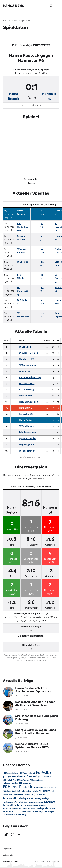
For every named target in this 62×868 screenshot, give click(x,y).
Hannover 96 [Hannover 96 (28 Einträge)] (8, 795)
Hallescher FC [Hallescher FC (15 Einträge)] (36, 791)
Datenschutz (8, 855)
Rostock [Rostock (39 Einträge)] (20, 805)
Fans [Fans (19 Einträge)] (15, 780)
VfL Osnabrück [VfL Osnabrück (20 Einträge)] (8, 815)
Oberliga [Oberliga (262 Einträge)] (50, 802)
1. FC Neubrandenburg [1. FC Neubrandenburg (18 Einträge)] (10, 773)
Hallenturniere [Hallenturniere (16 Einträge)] (26, 791)
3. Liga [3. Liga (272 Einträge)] (7, 776)
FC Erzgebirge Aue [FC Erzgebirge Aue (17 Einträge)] (25, 783)
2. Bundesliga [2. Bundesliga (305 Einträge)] (42, 773)
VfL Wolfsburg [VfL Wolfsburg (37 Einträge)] (20, 815)
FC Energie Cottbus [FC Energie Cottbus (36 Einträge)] (11, 783)
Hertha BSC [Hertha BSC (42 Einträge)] (19, 795)
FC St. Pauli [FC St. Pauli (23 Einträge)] (7, 791)
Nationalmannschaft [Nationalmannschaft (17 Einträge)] (36, 802)
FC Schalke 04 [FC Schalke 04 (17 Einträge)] (52, 788)
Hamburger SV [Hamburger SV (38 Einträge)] (48, 791)
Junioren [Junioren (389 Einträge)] (40, 794)
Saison (14, 21)
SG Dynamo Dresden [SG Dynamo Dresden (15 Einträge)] (31, 805)
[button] (51, 6)
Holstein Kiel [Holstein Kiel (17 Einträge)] (29, 795)
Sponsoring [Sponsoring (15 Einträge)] (43, 805)
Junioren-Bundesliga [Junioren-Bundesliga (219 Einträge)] (15, 798)
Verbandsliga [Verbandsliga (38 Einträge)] (38, 812)
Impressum (7, 849)
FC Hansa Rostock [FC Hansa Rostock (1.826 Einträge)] (18, 787)
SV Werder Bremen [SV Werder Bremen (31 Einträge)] (10, 809)
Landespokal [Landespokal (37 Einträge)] (8, 802)
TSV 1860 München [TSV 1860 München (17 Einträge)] (25, 812)
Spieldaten (26, 21)
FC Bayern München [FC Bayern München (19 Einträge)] (36, 780)
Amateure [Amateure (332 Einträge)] (19, 776)
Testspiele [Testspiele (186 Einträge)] (42, 808)
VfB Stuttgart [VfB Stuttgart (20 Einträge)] (49, 812)
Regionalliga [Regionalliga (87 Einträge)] (9, 805)
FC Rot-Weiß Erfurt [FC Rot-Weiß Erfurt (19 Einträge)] (40, 788)
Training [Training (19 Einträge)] (52, 809)
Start (5, 21)
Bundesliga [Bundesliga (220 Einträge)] (34, 776)
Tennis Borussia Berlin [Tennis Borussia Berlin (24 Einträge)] (27, 809)
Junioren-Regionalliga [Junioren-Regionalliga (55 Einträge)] (39, 798)
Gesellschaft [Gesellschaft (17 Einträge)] (16, 791)
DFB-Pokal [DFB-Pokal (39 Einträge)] (7, 780)
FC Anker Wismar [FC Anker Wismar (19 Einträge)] (23, 780)
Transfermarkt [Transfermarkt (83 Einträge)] (10, 811)
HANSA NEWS (14, 6)
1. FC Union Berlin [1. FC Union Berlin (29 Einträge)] (25, 773)
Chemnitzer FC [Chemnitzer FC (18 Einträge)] (47, 777)
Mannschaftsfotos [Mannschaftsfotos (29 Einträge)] (21, 802)
